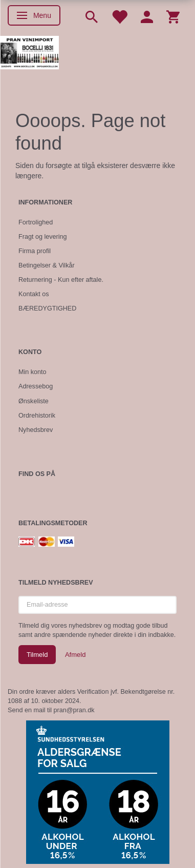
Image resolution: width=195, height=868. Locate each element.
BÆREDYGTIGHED (47, 308)
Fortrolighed (36, 222)
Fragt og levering (43, 237)
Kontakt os (34, 294)
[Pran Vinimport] (29, 57)
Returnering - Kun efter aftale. (61, 280)
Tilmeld (37, 655)
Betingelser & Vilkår (47, 265)
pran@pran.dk (74, 710)
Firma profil (35, 251)
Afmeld (75, 655)
